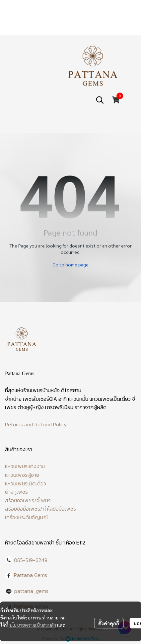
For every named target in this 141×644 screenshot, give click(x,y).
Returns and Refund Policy (36, 424)
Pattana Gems (31, 575)
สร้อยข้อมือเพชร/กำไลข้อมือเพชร (40, 509)
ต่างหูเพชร (16, 492)
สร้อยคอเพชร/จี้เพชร (28, 500)
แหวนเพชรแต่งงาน (25, 466)
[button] (100, 100)
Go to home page (70, 264)
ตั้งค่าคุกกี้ (109, 623)
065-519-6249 (31, 560)
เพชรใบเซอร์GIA (40, 399)
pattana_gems (31, 591)
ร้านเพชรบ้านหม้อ (41, 390)
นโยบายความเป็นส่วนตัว (33, 625)
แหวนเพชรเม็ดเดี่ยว (26, 483)
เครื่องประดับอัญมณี (27, 517)
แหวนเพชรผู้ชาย (22, 475)
